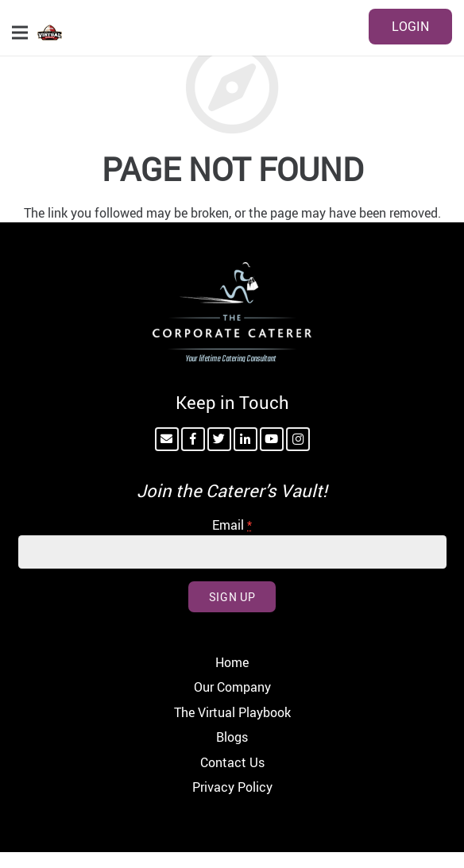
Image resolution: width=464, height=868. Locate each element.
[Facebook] (193, 439)
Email (232, 525)
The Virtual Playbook (232, 712)
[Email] (167, 439)
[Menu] (20, 33)
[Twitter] (219, 439)
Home (232, 662)
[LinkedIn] (246, 439)
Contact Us (232, 762)
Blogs (232, 737)
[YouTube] (272, 439)
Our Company (232, 687)
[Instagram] (298, 439)
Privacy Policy (232, 787)
